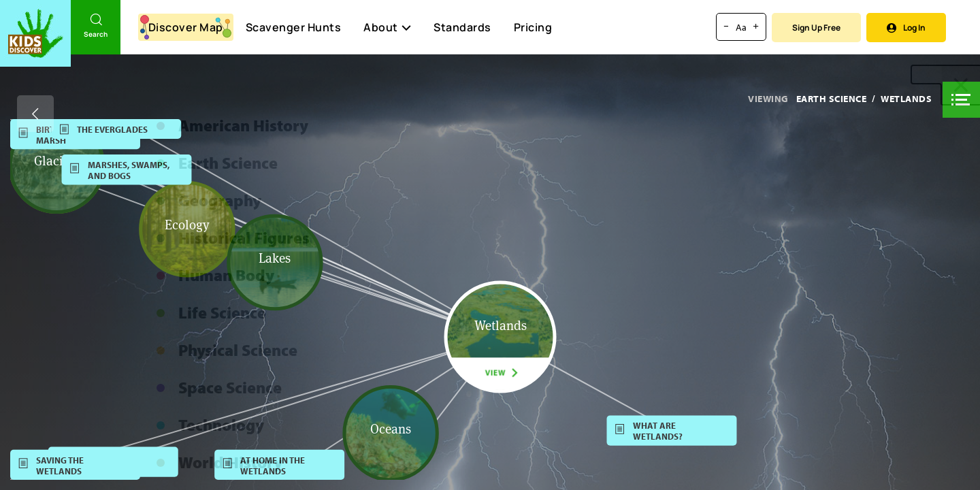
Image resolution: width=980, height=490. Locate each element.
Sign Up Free (816, 28)
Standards (462, 27)
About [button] (387, 27)
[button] (961, 100)
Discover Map (186, 27)
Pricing (533, 27)
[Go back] (35, 114)
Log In (906, 28)
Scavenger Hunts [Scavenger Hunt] (293, 28)
